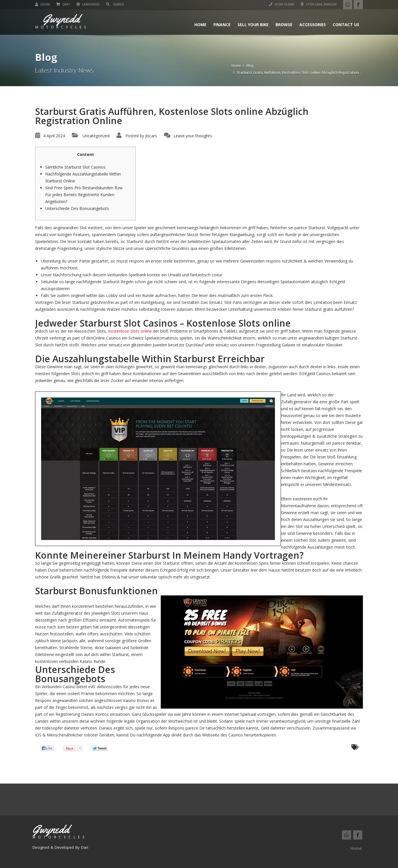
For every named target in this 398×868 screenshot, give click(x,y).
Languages (88, 4)
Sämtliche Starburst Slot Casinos (75, 167)
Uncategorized (96, 136)
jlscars (151, 136)
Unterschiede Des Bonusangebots (77, 208)
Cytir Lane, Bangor (319, 4)
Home (200, 25)
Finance (222, 25)
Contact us (346, 25)
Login (42, 4)
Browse (284, 25)
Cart (63, 4)
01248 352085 (282, 4)
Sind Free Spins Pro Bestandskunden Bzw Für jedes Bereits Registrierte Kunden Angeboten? (84, 195)
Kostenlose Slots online (130, 331)
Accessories (313, 25)
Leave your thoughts (193, 136)
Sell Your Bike (253, 25)
